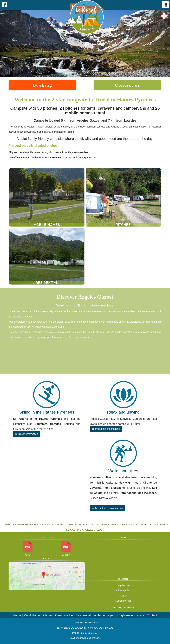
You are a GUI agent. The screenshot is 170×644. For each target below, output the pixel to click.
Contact (152, 615)
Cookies (123, 596)
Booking (43, 85)
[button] (13, 38)
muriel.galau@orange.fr (89, 638)
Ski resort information (27, 434)
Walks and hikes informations (107, 508)
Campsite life (64, 615)
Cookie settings (123, 601)
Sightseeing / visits (131, 615)
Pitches (48, 615)
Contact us (128, 85)
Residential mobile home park (96, 615)
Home (17, 615)
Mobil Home (32, 615)
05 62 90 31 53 (89, 633)
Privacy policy (123, 590)
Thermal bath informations (106, 429)
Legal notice (123, 585)
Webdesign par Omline (123, 608)
